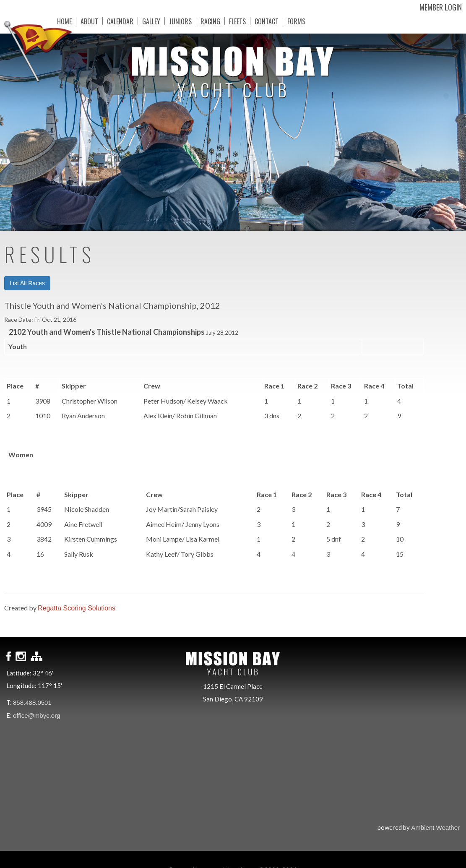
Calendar (114, 21)
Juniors (174, 21)
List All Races (27, 283)
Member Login (441, 7)
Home (58, 21)
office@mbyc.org (37, 716)
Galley (145, 21)
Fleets (231, 21)
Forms (290, 21)
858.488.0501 (32, 702)
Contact (260, 21)
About (83, 21)
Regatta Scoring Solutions (77, 608)
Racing (204, 21)
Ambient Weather (435, 828)
